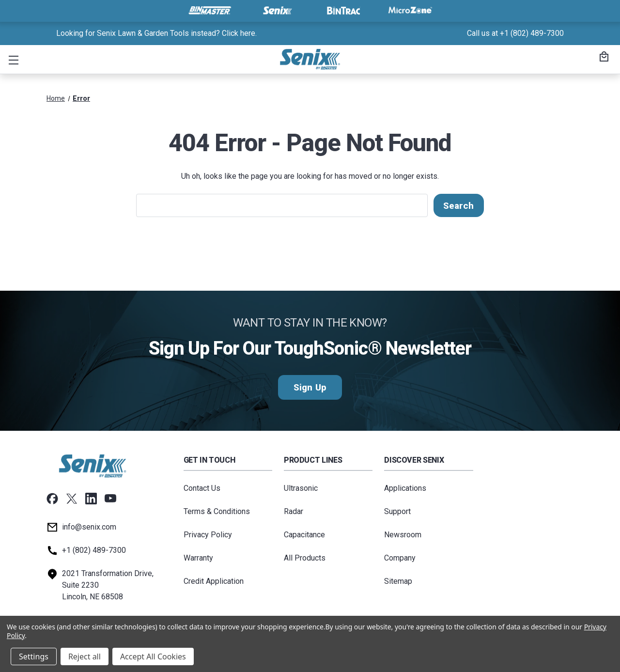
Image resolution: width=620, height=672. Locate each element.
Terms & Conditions (217, 511)
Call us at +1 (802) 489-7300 (515, 33)
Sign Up (310, 387)
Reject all (85, 656)
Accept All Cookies (153, 656)
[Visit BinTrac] (343, 11)
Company (400, 558)
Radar (294, 511)
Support (397, 511)
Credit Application (214, 581)
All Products (305, 558)
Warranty (198, 558)
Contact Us (202, 488)
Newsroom (403, 535)
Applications (405, 488)
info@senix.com (89, 527)
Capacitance (304, 535)
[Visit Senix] (277, 11)
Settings (34, 656)
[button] (12, 60)
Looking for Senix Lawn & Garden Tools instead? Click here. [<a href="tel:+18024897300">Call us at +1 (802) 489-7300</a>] (156, 33)
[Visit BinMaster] (210, 11)
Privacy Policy (208, 535)
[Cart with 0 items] (603, 58)
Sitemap (398, 581)
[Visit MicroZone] (410, 11)
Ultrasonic (301, 488)
